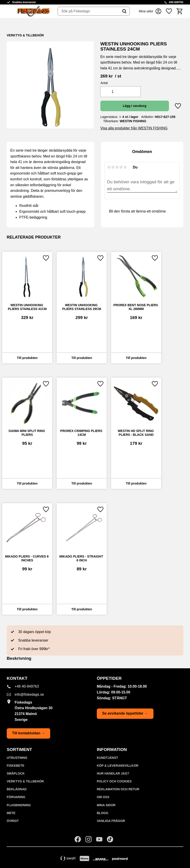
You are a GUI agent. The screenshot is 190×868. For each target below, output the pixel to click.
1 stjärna (109, 167)
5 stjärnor (125, 167)
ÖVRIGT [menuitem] (13, 821)
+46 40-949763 (27, 686)
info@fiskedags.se (29, 694)
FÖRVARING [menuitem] (16, 797)
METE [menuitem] (11, 813)
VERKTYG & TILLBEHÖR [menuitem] (25, 781)
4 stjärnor (121, 167)
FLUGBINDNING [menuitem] (19, 805)
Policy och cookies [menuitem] (114, 781)
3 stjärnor (117, 167)
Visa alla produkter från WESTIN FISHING (134, 128)
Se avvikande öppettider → (125, 713)
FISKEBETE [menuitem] (16, 766)
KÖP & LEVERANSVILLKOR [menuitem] (118, 766)
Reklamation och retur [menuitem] (118, 789)
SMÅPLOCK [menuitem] (16, 773)
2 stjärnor (113, 167)
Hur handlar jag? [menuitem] (113, 773)
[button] (169, 11)
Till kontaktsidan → (28, 733)
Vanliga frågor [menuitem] (111, 821)
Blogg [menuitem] (103, 813)
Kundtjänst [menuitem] (107, 758)
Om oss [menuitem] (103, 797)
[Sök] (124, 11)
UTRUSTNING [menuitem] (17, 758)
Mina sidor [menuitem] (106, 805)
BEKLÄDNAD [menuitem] (17, 789)
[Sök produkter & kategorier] (89, 11)
